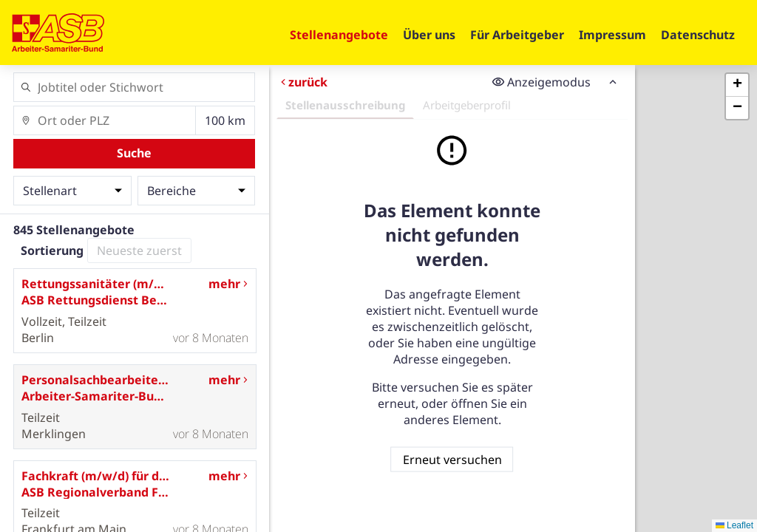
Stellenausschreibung (344, 105)
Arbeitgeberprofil (466, 105)
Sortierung (52, 250)
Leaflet (734, 525)
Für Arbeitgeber (517, 35)
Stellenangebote (339, 35)
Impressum (612, 35)
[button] (737, 85)
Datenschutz (698, 35)
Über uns (429, 35)
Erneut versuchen (452, 459)
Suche (134, 153)
